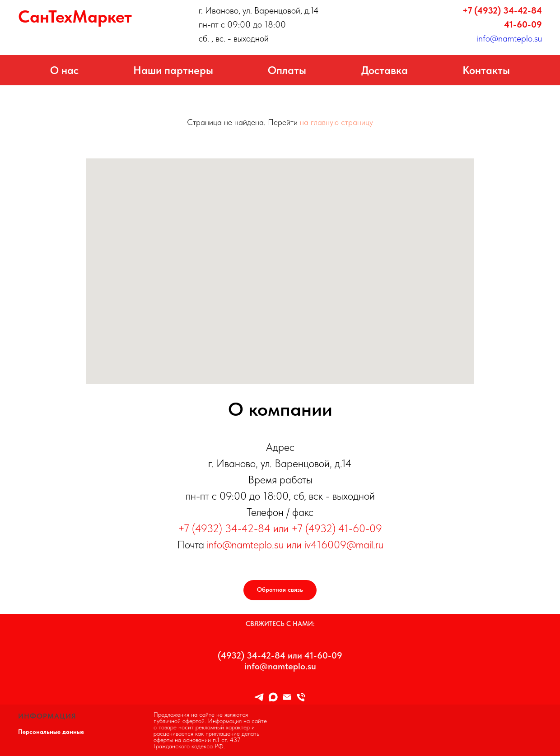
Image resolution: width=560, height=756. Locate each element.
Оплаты (287, 70)
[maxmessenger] (273, 697)
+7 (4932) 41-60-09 (337, 528)
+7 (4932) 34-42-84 (502, 10)
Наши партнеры (173, 70)
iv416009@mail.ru (344, 545)
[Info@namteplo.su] (287, 697)
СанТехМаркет (75, 16)
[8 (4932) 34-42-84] (301, 697)
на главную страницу (336, 122)
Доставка (385, 70)
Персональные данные (51, 732)
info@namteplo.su (509, 38)
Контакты (486, 70)
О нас (64, 70)
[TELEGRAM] (259, 697)
